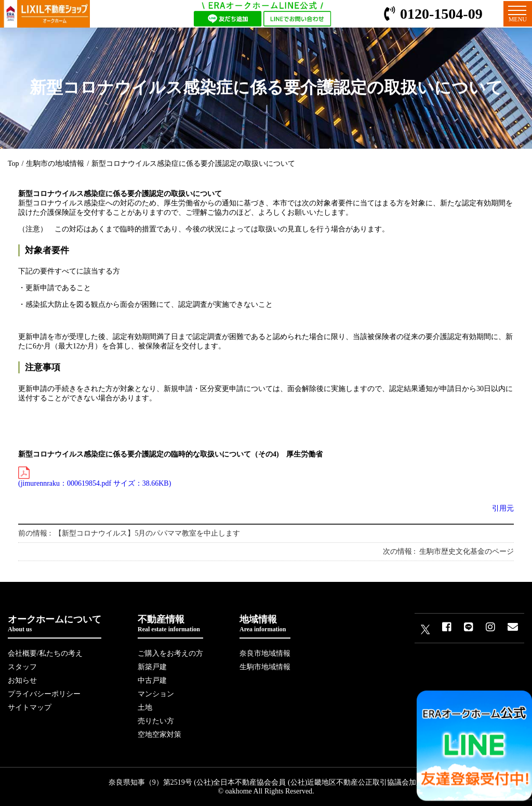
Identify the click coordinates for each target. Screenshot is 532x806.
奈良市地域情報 (265, 653)
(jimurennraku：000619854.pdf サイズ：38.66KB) (95, 477)
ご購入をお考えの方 (170, 653)
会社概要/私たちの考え (45, 653)
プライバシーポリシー (44, 694)
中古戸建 (152, 680)
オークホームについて (55, 624)
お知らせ (22, 680)
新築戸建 (152, 667)
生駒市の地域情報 (55, 164)
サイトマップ (30, 707)
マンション (156, 694)
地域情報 (265, 624)
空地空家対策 (159, 734)
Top (14, 164)
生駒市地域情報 (265, 667)
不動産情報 (170, 624)
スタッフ (22, 667)
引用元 (503, 508)
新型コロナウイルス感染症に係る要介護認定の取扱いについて (193, 164)
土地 (145, 707)
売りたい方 (156, 721)
